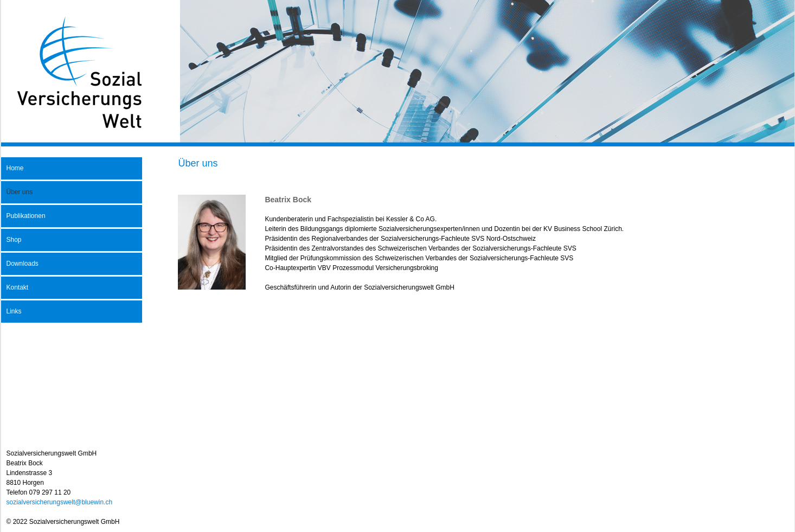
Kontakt (18, 287)
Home (15, 168)
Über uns (20, 192)
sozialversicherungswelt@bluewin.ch (60, 502)
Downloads (23, 264)
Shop (14, 240)
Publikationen (26, 216)
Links (14, 311)
